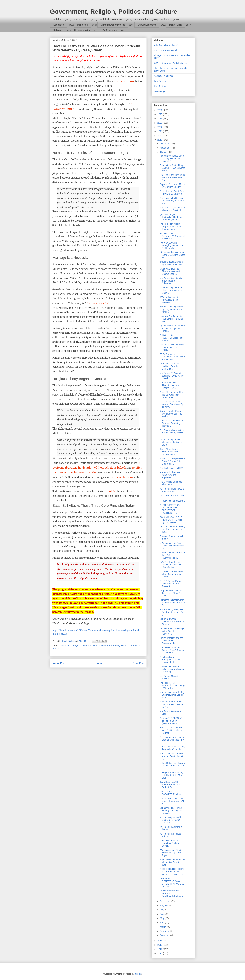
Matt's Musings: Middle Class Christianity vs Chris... (171, 290)
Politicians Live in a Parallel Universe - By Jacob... (171, 338)
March (163, 927)
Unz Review (160, 86)
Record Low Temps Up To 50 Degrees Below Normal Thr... (172, 158)
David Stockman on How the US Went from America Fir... (171, 395)
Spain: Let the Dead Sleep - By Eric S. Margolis (172, 192)
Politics (57, 19)
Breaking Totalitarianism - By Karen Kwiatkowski (172, 263)
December (165, 144)
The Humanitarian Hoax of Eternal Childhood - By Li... (172, 740)
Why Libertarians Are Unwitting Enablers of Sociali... (171, 843)
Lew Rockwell (161, 81)
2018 (160, 941)
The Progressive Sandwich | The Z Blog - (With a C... (172, 686)
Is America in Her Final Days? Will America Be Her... (172, 546)
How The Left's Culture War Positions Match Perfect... (171, 730)
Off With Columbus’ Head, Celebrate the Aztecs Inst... (172, 529)
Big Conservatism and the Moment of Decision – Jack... (172, 862)
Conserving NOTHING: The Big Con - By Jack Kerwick (172, 811)
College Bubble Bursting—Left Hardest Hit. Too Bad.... (172, 775)
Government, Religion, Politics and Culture (114, 12)
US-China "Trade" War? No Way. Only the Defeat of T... (171, 366)
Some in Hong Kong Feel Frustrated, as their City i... (172, 612)
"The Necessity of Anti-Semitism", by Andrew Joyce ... (171, 853)
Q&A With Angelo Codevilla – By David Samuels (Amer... (171, 217)
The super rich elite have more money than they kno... (172, 201)
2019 (160, 140)
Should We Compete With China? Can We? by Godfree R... (172, 461)
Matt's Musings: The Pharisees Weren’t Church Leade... (170, 271)
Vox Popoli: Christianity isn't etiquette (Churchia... (171, 281)
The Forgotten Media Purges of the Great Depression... (170, 227)
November (165, 148)
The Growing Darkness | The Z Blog (171, 483)
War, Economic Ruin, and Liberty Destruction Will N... (172, 801)
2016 (160, 949)
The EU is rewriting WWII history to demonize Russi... (172, 347)
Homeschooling (82, 30)
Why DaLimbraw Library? (166, 45)
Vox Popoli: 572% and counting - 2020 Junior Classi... (172, 376)
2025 (160, 114)
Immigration (175, 25)
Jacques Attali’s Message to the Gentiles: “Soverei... (172, 631)
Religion (58, 30)
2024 (160, 118)
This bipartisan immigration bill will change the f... (170, 660)
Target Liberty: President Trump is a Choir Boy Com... (171, 593)
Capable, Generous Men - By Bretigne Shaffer (172, 186)
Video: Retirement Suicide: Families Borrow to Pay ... (172, 766)
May (162, 918)
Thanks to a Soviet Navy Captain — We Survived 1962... (172, 168)
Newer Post (59, 663)
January (164, 935)
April (162, 922)
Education (59, 25)
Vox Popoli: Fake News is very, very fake (172, 490)
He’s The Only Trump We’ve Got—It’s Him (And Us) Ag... (171, 565)
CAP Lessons (110, 30)
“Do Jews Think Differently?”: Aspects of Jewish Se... (172, 236)
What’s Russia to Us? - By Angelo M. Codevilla (172, 748)
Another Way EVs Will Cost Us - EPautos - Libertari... (170, 820)
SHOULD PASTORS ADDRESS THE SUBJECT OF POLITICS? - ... (170, 509)
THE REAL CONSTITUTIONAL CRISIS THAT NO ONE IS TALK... (172, 882)
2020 (160, 136)
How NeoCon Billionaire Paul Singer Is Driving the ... (171, 319)
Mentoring (82, 25)
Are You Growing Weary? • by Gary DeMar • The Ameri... (172, 309)
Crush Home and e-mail (166, 50)
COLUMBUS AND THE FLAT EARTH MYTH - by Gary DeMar (171, 520)
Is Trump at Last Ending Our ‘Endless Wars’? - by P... (171, 704)
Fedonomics (142, 19)
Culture (165, 19)
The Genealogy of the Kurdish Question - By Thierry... (171, 404)
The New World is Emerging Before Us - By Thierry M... (171, 246)
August (164, 905)
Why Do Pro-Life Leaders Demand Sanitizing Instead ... (172, 423)
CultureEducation (147, 25)
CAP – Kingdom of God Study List (171, 63)
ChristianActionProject (113, 25)
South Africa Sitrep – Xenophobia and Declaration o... (170, 452)
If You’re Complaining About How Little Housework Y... (170, 300)
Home (99, 663)
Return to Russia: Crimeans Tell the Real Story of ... (172, 622)
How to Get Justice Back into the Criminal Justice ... (172, 756)
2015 (160, 953)
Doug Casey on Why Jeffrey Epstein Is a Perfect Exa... (170, 785)
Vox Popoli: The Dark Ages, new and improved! (170, 475)
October (164, 152)
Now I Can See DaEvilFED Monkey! (170, 793)
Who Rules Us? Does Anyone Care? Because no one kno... (172, 650)
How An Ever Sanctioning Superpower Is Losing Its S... (172, 695)
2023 (160, 123)
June (163, 914)
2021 (160, 131)
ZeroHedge (160, 91)
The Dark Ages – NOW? (171, 468)
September (166, 901)
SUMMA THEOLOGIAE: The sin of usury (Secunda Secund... (171, 721)
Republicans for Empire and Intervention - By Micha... (171, 414)
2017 (160, 945)
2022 (160, 127)
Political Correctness (111, 19)
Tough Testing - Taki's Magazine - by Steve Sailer (171, 442)
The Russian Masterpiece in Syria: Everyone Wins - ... (172, 433)
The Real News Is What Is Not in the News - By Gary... (172, 177)
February (165, 931)
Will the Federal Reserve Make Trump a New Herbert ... (171, 574)
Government (81, 19)
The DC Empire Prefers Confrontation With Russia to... (171, 584)
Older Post (138, 663)
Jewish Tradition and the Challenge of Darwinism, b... (171, 641)
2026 (160, 110)
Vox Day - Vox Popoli (164, 76)
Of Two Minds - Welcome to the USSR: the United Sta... (172, 255)
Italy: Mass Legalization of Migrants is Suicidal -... (172, 209)
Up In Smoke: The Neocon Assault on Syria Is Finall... (172, 328)
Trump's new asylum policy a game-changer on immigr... (172, 669)
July (162, 910)
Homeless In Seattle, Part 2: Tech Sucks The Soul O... (172, 603)
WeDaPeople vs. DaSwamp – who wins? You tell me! (172, 357)
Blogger (138, 974)
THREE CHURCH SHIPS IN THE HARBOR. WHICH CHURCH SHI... (172, 872)
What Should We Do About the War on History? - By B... (169, 385)
